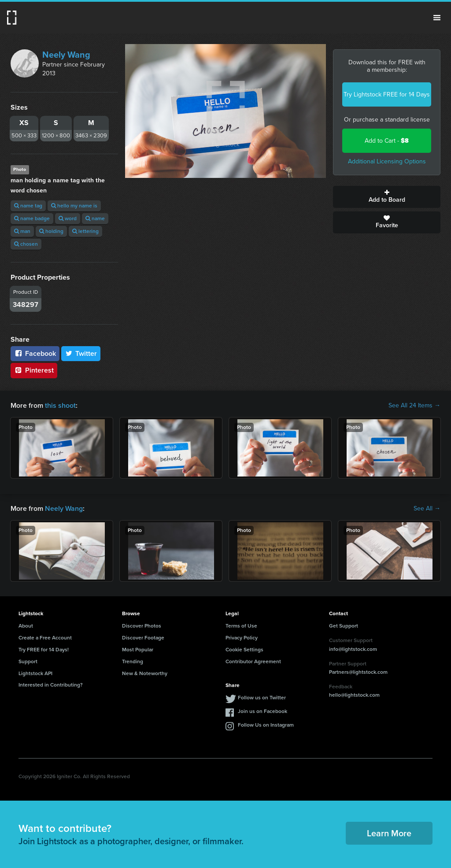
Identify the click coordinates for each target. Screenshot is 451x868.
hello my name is (74, 206)
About (26, 626)
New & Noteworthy (145, 673)
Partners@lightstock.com (358, 672)
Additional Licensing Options (387, 161)
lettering (85, 231)
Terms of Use (241, 626)
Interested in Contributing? (51, 685)
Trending (133, 661)
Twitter (81, 353)
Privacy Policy (242, 638)
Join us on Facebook (262, 711)
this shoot (60, 405)
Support (28, 661)
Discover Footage (143, 638)
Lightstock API (35, 673)
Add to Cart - (387, 141)
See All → (427, 509)
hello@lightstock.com (354, 695)
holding (51, 231)
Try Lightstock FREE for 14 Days (387, 94)
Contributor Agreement (253, 661)
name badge (32, 218)
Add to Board (387, 197)
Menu (437, 18)
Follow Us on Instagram (266, 725)
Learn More (389, 833)
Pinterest (34, 370)
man (22, 231)
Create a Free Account (45, 638)
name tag (28, 206)
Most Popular (138, 650)
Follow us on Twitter (262, 698)
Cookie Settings (244, 650)
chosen (26, 244)
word (68, 218)
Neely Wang (66, 55)
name (95, 218)
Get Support (344, 626)
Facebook (35, 353)
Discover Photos (142, 626)
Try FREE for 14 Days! (44, 650)
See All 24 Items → (414, 406)
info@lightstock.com (353, 649)
